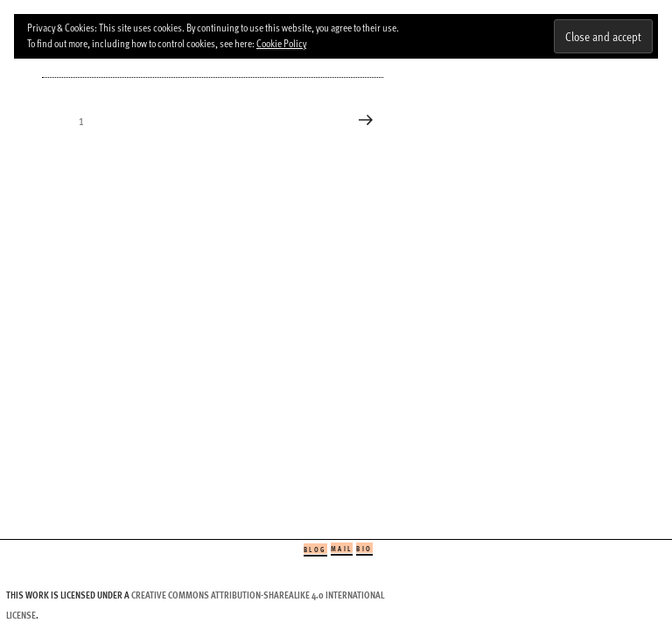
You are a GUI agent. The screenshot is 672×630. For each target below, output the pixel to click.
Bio (364, 548)
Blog (315, 549)
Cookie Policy (281, 43)
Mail (342, 548)
